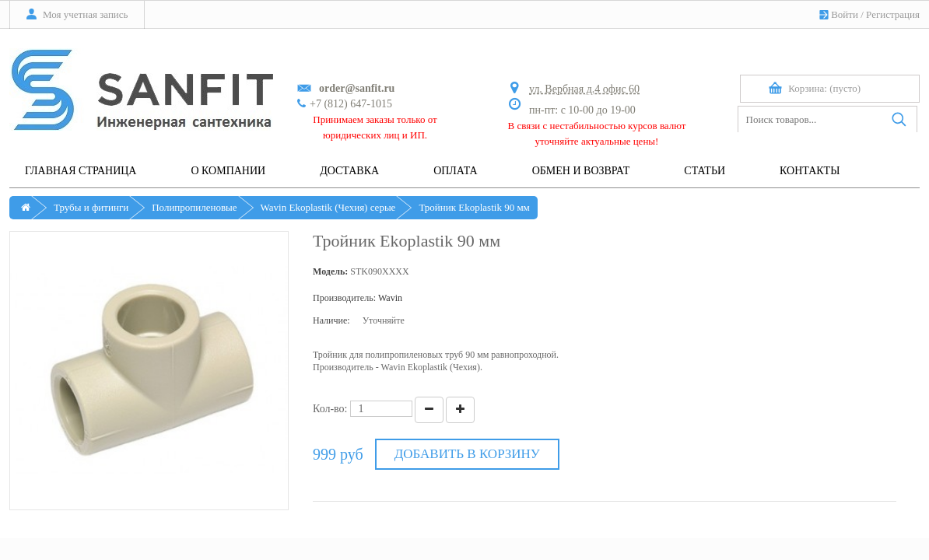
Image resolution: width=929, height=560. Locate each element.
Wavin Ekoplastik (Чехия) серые (328, 207)
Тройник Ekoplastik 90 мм (474, 207)
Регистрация (893, 14)
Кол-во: (330, 409)
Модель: (330, 271)
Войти (845, 14)
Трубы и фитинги (91, 207)
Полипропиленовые (194, 207)
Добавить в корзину (467, 454)
